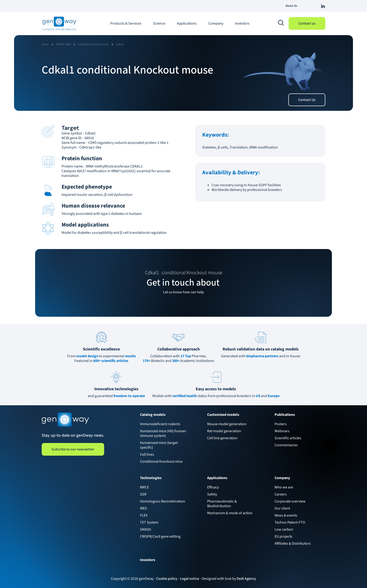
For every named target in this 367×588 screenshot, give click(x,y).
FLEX (144, 515)
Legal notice (190, 579)
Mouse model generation (227, 424)
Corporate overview (290, 501)
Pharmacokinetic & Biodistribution (222, 504)
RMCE (144, 487)
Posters (281, 424)
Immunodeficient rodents (160, 424)
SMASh (146, 529)
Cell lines (147, 454)
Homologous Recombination (163, 501)
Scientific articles (288, 438)
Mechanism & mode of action (230, 513)
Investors (242, 23)
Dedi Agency (246, 579)
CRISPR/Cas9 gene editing (160, 536)
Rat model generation (224, 431)
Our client (282, 508)
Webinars (282, 431)
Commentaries (286, 445)
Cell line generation (222, 438)
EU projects (283, 536)
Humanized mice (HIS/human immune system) (163, 433)
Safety (212, 494)
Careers (281, 494)
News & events (286, 515)
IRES (143, 508)
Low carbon (284, 529)
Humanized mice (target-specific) (159, 445)
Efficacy (213, 487)
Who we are (284, 487)
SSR (143, 494)
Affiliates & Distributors (293, 543)
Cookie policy (167, 579)
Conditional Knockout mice (161, 461)
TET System (149, 522)
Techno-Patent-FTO (290, 522)
